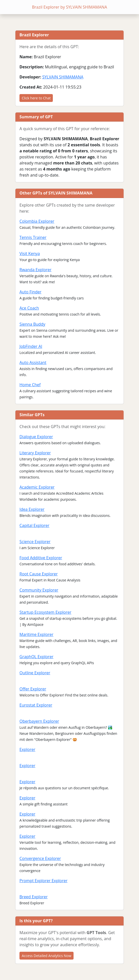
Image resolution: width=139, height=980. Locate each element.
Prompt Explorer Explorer (43, 881)
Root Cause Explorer (39, 574)
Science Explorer (35, 542)
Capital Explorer (34, 525)
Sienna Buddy (32, 324)
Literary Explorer (35, 453)
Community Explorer (39, 590)
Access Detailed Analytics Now (47, 956)
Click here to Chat (36, 98)
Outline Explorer (35, 673)
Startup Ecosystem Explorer (45, 612)
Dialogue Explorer (36, 437)
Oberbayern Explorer (39, 721)
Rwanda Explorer (36, 270)
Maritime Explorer (36, 634)
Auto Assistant (33, 362)
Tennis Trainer (33, 237)
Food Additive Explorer (41, 558)
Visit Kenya (30, 254)
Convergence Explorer (40, 858)
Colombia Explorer (37, 221)
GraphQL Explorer (36, 657)
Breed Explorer (34, 897)
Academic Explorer (37, 487)
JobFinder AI (31, 346)
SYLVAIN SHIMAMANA (63, 77)
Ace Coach (29, 308)
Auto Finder (30, 292)
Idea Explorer (32, 509)
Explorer (27, 749)
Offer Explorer (33, 689)
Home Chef (30, 385)
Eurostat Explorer (36, 705)
